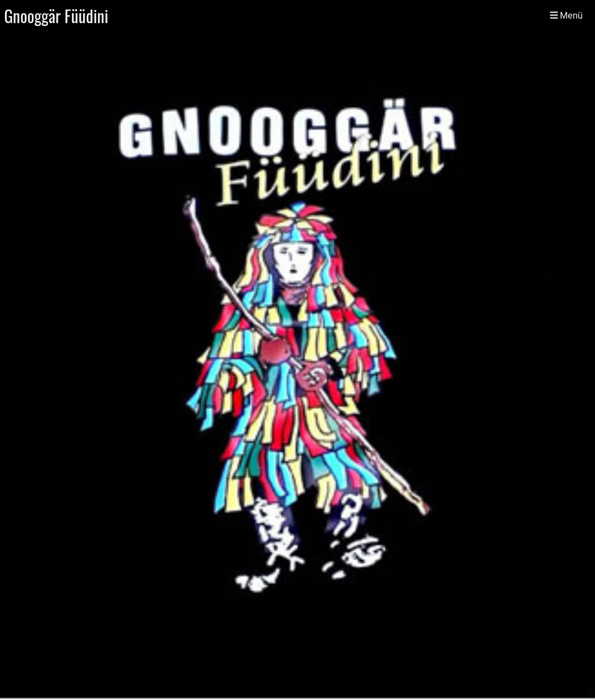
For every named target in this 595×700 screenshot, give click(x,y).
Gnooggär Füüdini (56, 16)
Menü (566, 15)
